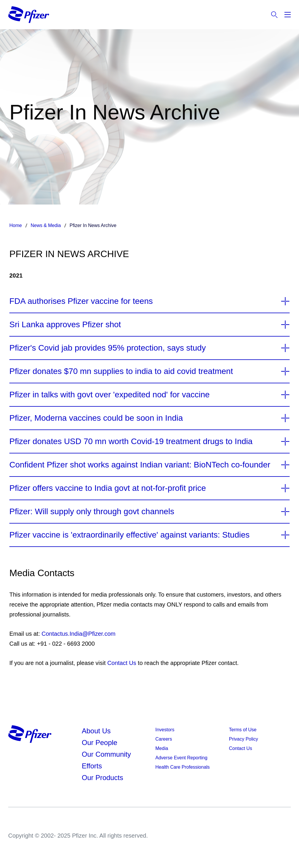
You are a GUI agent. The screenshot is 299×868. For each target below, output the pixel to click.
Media (162, 748)
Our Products (103, 778)
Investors (165, 730)
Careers (164, 739)
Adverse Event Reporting (181, 758)
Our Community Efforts (106, 760)
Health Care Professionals (183, 767)
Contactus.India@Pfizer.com (79, 634)
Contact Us (122, 663)
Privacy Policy (244, 739)
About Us (96, 731)
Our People (100, 743)
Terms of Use (243, 730)
